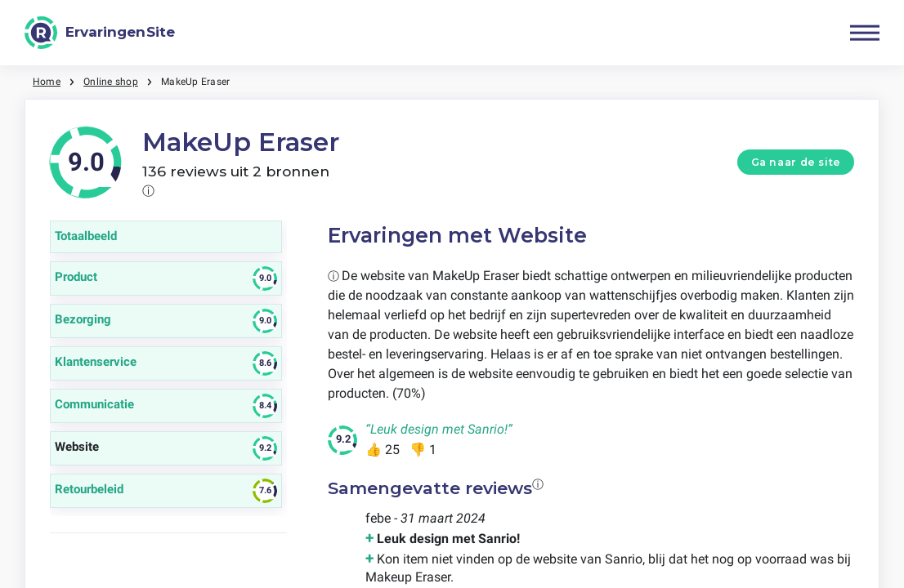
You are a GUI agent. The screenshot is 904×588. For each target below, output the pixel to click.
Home (47, 82)
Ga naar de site (796, 162)
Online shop (111, 82)
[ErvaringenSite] (100, 33)
